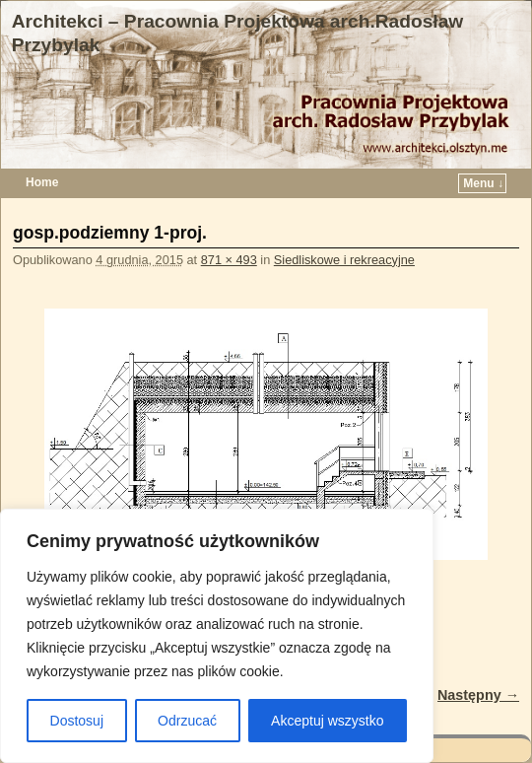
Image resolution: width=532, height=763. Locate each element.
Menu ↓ (483, 183)
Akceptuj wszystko (327, 721)
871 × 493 (229, 260)
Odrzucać (187, 721)
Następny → (478, 695)
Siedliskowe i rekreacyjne (344, 260)
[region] (217, 636)
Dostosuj (77, 721)
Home (42, 182)
